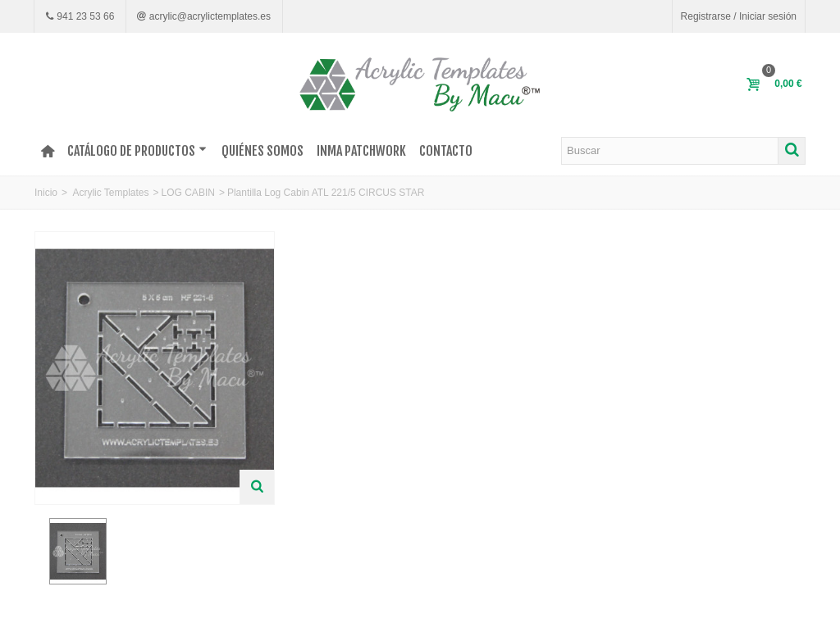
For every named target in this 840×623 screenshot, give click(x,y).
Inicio (46, 193)
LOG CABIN (188, 193)
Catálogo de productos (137, 151)
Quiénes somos (262, 151)
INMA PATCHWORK (361, 151)
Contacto (446, 151)
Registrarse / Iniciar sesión (739, 16)
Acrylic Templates (110, 193)
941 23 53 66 (84, 16)
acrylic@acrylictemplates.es (208, 16)
